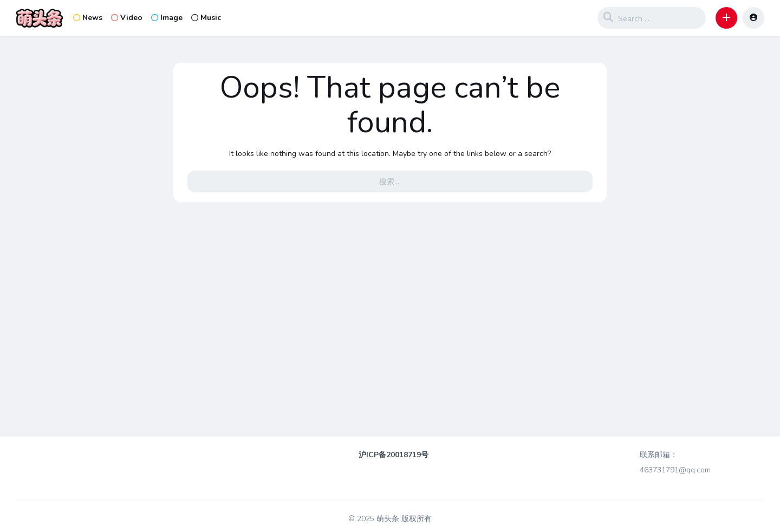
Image (167, 18)
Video (127, 18)
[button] (726, 18)
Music (206, 18)
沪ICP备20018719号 (394, 455)
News (88, 18)
